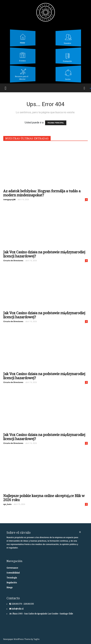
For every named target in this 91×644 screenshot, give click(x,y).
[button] (85, 88)
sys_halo (7, 504)
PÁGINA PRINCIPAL (56, 123)
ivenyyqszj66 (9, 199)
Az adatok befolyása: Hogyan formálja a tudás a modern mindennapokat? (42, 193)
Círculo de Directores (13, 260)
